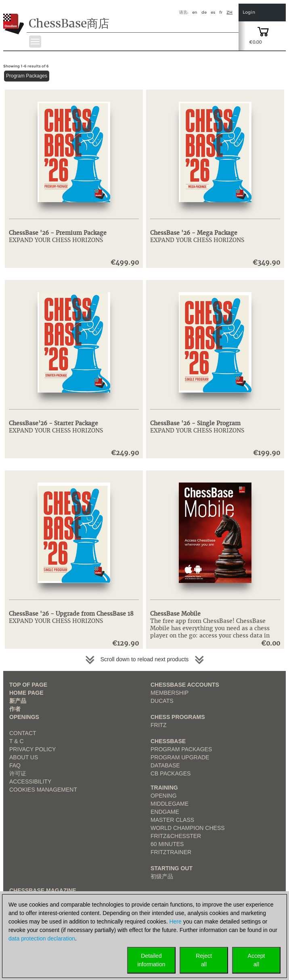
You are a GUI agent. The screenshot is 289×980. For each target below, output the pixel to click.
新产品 (18, 701)
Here (175, 921)
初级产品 (162, 876)
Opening (164, 796)
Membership (170, 693)
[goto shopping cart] (263, 31)
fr (221, 12)
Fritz (159, 725)
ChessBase (168, 741)
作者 (15, 709)
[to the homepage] (14, 18)
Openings (24, 717)
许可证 (18, 773)
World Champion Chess (188, 828)
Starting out (172, 868)
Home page (26, 693)
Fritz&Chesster (176, 836)
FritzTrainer (171, 852)
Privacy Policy (32, 749)
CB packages (171, 773)
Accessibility (30, 781)
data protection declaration (42, 938)
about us (24, 757)
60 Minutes (167, 844)
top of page (28, 685)
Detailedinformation (151, 960)
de (204, 12)
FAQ (15, 765)
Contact (23, 733)
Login (249, 12)
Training (164, 788)
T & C (17, 741)
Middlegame (170, 804)
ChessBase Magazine (43, 890)
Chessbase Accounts (185, 685)
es (213, 12)
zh (229, 12)
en (195, 12)
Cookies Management (43, 790)
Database (165, 765)
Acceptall (257, 960)
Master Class (172, 820)
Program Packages (27, 76)
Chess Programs (178, 717)
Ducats (162, 701)
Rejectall (204, 960)
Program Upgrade (180, 757)
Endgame (165, 812)
